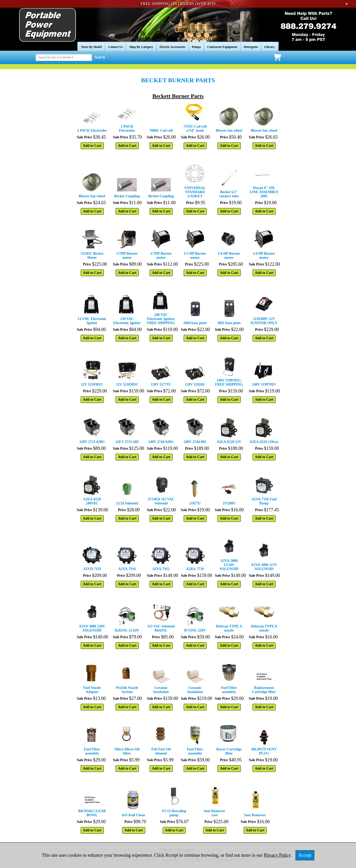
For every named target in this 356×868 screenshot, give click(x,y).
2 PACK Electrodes (92, 131)
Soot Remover (255, 815)
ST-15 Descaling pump (174, 813)
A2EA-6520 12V (229, 442)
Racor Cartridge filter (229, 751)
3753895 (229, 503)
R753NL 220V (195, 630)
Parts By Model (91, 47)
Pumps (196, 47)
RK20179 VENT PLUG (264, 751)
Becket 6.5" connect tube (229, 194)
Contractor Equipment (222, 47)
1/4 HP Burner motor (229, 256)
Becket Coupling (127, 196)
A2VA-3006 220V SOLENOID (92, 628)
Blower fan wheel (229, 131)
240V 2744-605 (195, 442)
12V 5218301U (92, 384)
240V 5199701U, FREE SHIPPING (229, 382)
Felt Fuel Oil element (161, 751)
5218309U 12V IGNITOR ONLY (264, 321)
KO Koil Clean (133, 815)
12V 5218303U (127, 384)
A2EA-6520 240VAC (92, 501)
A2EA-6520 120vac (264, 442)
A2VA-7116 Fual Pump (264, 501)
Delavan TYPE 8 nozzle (264, 628)
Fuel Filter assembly (229, 690)
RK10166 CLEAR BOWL (92, 813)
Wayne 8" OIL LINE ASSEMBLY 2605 (264, 192)
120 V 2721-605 (127, 442)
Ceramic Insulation (161, 690)
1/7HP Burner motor (127, 256)
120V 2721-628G (92, 442)
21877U (195, 503)
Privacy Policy (277, 855)
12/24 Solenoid (127, 503)
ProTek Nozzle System (127, 690)
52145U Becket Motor (92, 256)
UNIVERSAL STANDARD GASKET (195, 192)
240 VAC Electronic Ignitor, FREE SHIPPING (161, 319)
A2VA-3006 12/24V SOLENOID (229, 565)
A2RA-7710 (195, 569)
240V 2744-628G (161, 442)
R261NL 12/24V (127, 630)
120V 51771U (161, 384)
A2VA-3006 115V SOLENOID (264, 567)
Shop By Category (141, 47)
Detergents (251, 47)
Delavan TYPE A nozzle (229, 628)
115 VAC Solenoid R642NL (161, 628)
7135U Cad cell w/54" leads (195, 128)
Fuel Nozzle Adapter (92, 690)
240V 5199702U (264, 384)
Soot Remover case (214, 813)
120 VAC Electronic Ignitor (127, 321)
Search (100, 57)
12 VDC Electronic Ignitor (92, 321)
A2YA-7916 (127, 569)
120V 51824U (195, 384)
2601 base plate (229, 323)
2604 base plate (195, 323)
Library (270, 47)
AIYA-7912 (161, 569)
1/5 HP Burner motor (195, 256)
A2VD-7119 (92, 569)
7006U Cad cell (161, 131)
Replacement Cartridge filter (264, 690)
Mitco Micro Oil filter (127, 751)
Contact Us (115, 47)
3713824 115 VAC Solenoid (161, 501)
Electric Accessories (172, 47)
